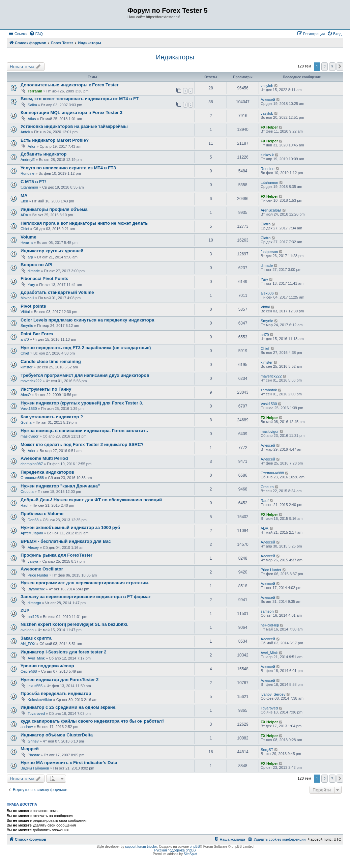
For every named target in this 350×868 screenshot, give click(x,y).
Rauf (24, 505)
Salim (32, 105)
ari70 (25, 339)
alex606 (267, 293)
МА (24, 195)
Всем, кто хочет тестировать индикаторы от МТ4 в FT (80, 99)
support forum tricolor (141, 847)
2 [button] (325, 66)
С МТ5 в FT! (33, 182)
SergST (267, 750)
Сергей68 (29, 671)
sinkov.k (267, 155)
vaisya (33, 561)
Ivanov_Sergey (273, 694)
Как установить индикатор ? (52, 417)
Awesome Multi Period (44, 458)
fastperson (269, 252)
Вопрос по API (36, 265)
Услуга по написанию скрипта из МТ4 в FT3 (68, 168)
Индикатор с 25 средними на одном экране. (69, 707)
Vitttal (25, 312)
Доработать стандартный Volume (57, 292)
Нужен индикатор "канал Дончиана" (60, 486)
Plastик (34, 755)
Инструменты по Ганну (46, 389)
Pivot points (33, 306)
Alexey (33, 548)
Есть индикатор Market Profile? (55, 140)
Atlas (32, 119)
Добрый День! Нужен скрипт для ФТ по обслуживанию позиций (91, 500)
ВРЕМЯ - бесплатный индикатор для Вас (66, 541)
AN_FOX (28, 644)
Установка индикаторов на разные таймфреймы (74, 126)
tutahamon (29, 187)
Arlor (32, 146)
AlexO (26, 395)
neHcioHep (270, 625)
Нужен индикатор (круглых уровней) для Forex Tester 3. (82, 403)
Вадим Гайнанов (35, 768)
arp (30, 257)
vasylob (267, 86)
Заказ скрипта (36, 638)
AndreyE (28, 160)
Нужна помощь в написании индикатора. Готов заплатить (84, 431)
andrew (27, 727)
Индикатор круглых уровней (52, 251)
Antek (25, 132)
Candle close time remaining (51, 361)
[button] (340, 66)
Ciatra (266, 224)
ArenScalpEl (271, 210)
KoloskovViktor (40, 700)
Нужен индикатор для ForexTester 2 (60, 680)
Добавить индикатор (43, 154)
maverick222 (31, 381)
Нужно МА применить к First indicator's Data (69, 763)
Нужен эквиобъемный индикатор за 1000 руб (70, 527)
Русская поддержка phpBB (175, 850)
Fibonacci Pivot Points (44, 278)
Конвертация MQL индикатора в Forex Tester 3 (71, 113)
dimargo (34, 603)
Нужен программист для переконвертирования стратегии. (85, 583)
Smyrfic (27, 326)
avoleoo (27, 630)
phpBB (195, 847)
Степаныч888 (32, 478)
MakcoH (27, 298)
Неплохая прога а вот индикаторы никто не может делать (84, 223)
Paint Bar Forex (37, 334)
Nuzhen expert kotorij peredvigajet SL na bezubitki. (75, 624)
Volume (28, 237)
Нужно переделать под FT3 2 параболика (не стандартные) (86, 348)
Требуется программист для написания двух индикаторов (85, 375)
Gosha (26, 422)
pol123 (33, 617)
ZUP (25, 610)
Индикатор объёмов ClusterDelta (57, 735)
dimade (34, 271)
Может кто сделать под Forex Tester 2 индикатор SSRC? (82, 444)
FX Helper (269, 127)
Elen (24, 201)
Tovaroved (36, 713)
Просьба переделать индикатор (56, 693)
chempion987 (32, 464)
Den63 (33, 520)
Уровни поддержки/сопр (47, 666)
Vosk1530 (29, 409)
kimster (26, 367)
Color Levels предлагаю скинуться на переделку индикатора (87, 320)
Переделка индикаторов (47, 472)
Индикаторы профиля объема (54, 209)
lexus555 (35, 686)
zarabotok (269, 390)
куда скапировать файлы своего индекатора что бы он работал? (93, 721)
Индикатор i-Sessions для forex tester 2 (63, 652)
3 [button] (332, 66)
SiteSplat (191, 854)
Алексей (268, 100)
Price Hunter (38, 575)
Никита (27, 243)
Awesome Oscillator (42, 569)
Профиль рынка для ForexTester (56, 555)
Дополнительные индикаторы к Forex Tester (70, 85)
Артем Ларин (32, 533)
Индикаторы (175, 57)
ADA (24, 215)
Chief (25, 229)
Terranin (35, 91)
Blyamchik (36, 589)
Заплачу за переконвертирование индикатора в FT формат (86, 597)
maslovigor (30, 436)
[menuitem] (36, 34)
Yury (31, 285)
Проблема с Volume (42, 514)
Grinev (33, 741)
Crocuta (27, 492)
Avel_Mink (36, 658)
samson (267, 611)
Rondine (27, 173)
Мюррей (30, 749)
